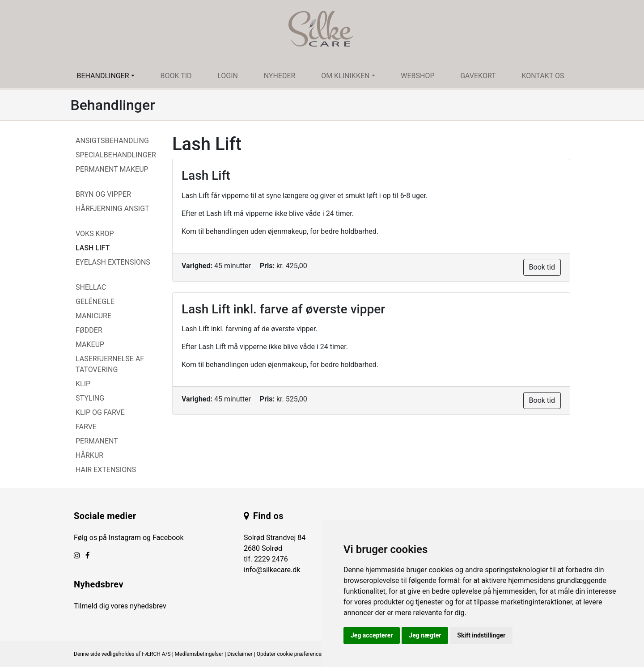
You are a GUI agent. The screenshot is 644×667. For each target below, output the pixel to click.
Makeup (90, 344)
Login (228, 76)
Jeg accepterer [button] (372, 635)
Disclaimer (240, 654)
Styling (90, 398)
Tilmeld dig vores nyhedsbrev (120, 606)
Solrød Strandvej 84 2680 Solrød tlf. (275, 548)
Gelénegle (95, 302)
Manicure (93, 316)
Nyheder (280, 76)
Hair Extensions (106, 470)
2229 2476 (271, 559)
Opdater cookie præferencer (290, 654)
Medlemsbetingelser (199, 654)
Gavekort (478, 76)
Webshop (417, 76)
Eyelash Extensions (113, 262)
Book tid (176, 76)
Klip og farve (100, 412)
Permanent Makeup (112, 169)
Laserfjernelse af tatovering (110, 364)
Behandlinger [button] (103, 76)
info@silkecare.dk (272, 570)
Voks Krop (95, 234)
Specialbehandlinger (116, 155)
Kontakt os (543, 76)
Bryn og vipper (103, 194)
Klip (83, 384)
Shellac (91, 287)
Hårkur (89, 455)
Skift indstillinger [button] (481, 635)
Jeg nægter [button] (425, 635)
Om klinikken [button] (345, 76)
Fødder (89, 330)
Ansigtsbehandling (112, 141)
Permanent (97, 441)
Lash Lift (93, 248)
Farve (86, 427)
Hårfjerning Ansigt (112, 209)
